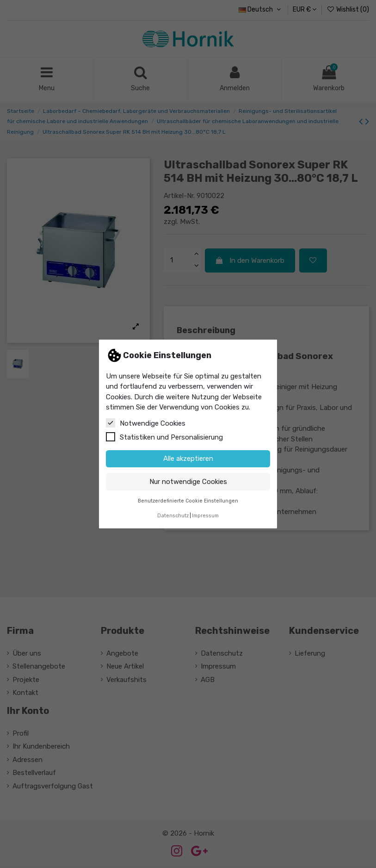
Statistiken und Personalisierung (164, 437)
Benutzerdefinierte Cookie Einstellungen (188, 501)
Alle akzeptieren (188, 459)
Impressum (205, 516)
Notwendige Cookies (146, 423)
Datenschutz (173, 516)
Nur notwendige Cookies (188, 482)
